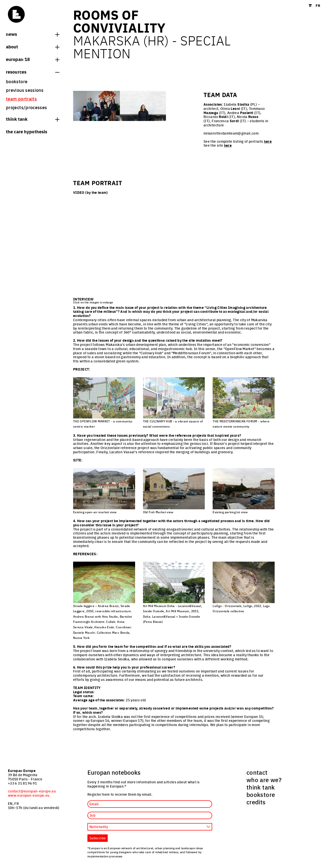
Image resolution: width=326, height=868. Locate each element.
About (33, 46)
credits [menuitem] (256, 802)
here (268, 141)
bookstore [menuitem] (17, 81)
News (33, 34)
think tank (33, 119)
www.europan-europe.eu (29, 795)
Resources (33, 72)
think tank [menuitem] (261, 787)
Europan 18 (33, 59)
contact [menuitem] (257, 772)
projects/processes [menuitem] (26, 107)
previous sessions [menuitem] (25, 90)
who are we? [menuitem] (264, 780)
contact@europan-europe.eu (32, 791)
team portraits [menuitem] (21, 99)
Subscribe (98, 838)
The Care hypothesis (27, 131)
